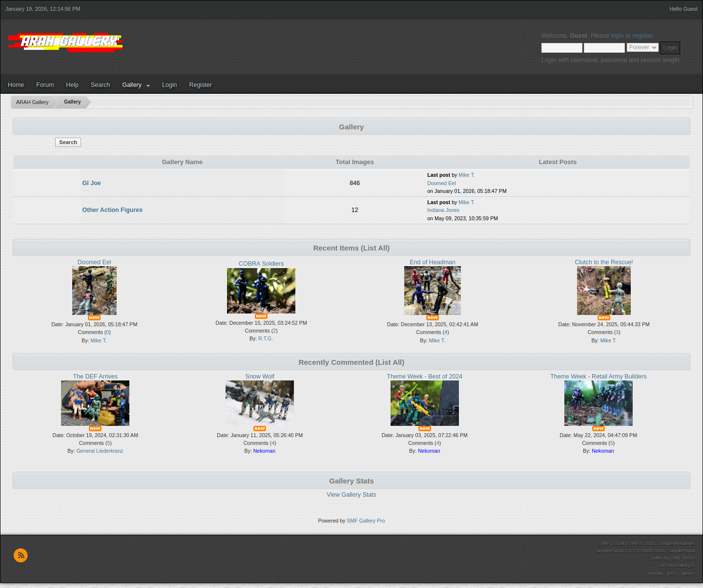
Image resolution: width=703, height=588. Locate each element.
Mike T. (466, 175)
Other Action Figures (113, 210)
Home (16, 85)
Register (200, 85)
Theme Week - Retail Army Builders (598, 377)
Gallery (132, 85)
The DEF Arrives (95, 377)
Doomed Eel (441, 183)
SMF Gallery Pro (366, 521)
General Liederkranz (100, 451)
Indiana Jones (443, 210)
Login (170, 85)
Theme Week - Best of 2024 (424, 377)
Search (101, 85)
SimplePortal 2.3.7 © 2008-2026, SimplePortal (645, 551)
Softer (656, 558)
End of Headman (433, 262)
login (618, 36)
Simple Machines (677, 543)
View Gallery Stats (351, 495)
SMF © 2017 (641, 543)
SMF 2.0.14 (612, 543)
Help (72, 85)
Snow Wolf (260, 377)
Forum (45, 85)
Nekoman (264, 451)
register (643, 36)
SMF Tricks (683, 558)
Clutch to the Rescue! (604, 262)
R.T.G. (266, 338)
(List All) (375, 248)
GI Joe (92, 183)
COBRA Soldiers (261, 264)
